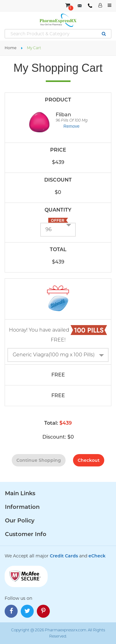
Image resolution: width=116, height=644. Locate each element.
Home (11, 48)
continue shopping (39, 460)
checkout (89, 460)
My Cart (34, 48)
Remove (71, 126)
